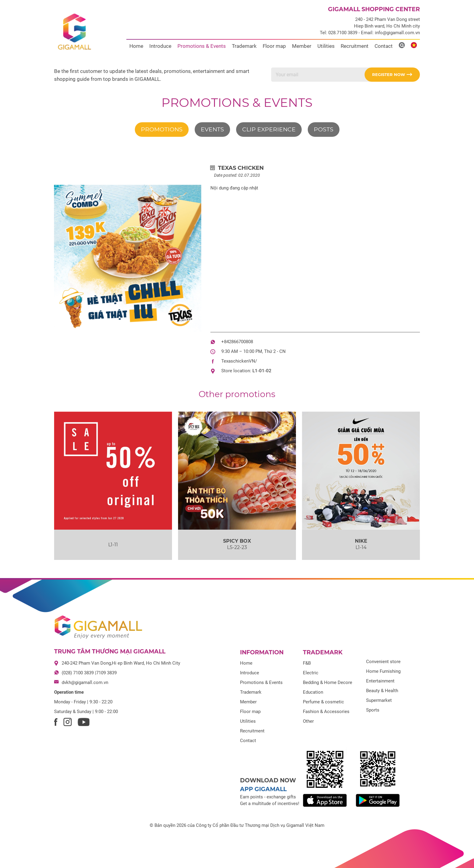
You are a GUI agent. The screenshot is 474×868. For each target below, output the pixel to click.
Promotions (162, 129)
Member (302, 46)
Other (308, 721)
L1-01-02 (262, 371)
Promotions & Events (202, 46)
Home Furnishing (383, 671)
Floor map (274, 46)
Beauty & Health (382, 691)
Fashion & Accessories (326, 712)
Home (136, 46)
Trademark (244, 46)
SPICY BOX (237, 541)
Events (212, 129)
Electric (311, 673)
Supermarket (379, 700)
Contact (384, 46)
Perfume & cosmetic (323, 702)
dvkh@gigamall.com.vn (85, 682)
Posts (324, 129)
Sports (373, 710)
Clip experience (269, 129)
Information (262, 652)
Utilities (326, 46)
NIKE (361, 541)
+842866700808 (237, 342)
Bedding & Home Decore (328, 682)
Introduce (160, 46)
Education (313, 692)
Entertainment (380, 681)
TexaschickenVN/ (239, 361)
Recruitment (355, 46)
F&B (307, 663)
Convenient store (383, 662)
